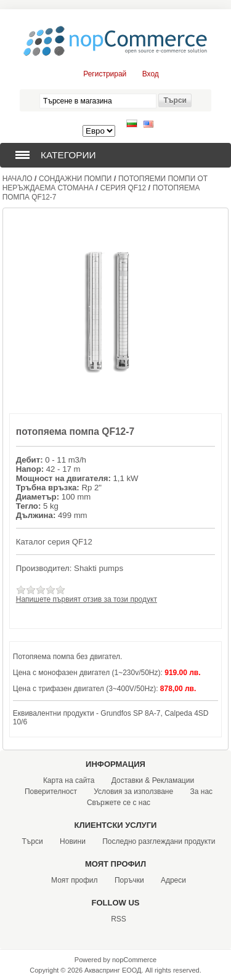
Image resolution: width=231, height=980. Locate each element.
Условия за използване (133, 792)
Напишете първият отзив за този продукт (87, 599)
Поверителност (51, 792)
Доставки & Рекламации (153, 780)
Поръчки (129, 880)
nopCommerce (134, 960)
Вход (151, 74)
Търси (33, 841)
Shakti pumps (99, 568)
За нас (202, 792)
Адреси (173, 880)
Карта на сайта (69, 780)
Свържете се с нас (119, 803)
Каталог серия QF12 (54, 542)
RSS (119, 919)
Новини (73, 841)
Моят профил (75, 880)
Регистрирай (105, 74)
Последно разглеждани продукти (159, 841)
